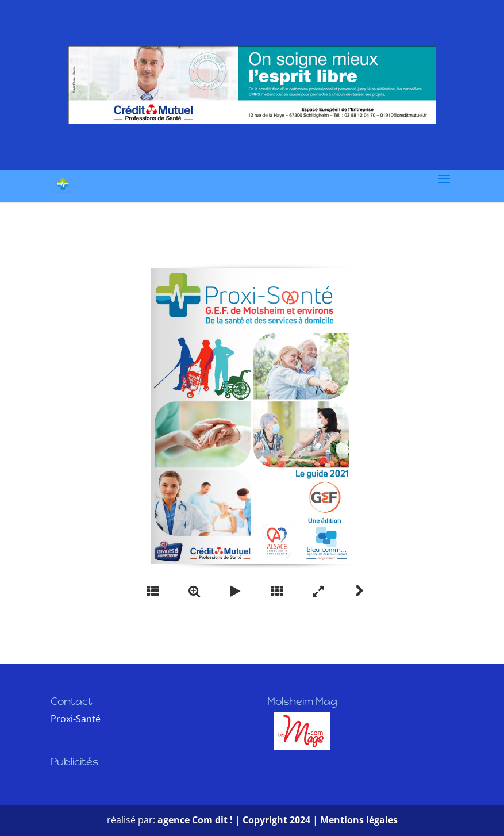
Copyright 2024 (276, 820)
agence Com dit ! (196, 820)
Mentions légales (359, 820)
